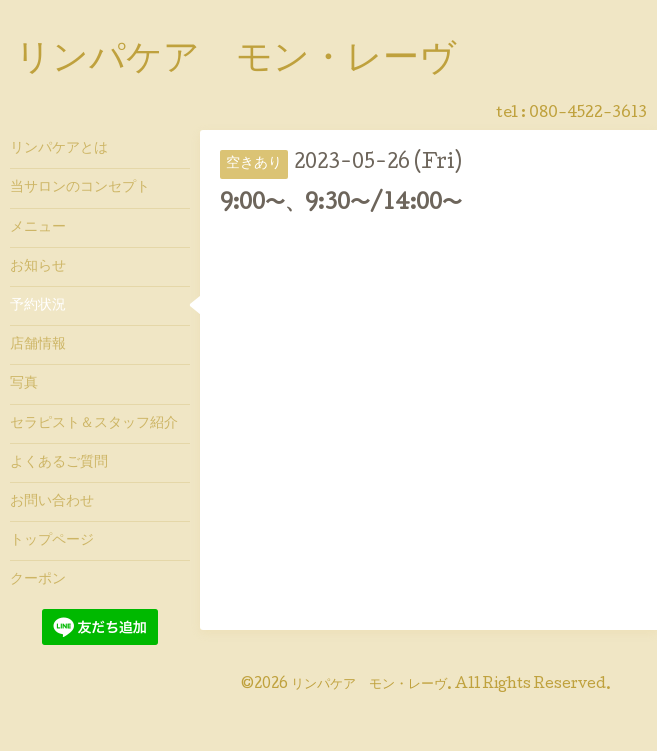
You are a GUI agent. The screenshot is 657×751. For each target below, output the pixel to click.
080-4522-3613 (588, 114)
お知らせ (38, 267)
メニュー (38, 228)
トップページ (52, 541)
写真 (24, 384)
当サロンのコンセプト (80, 188)
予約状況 (38, 306)
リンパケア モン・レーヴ (235, 61)
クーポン (38, 580)
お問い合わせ (52, 502)
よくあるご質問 (59, 463)
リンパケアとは (59, 149)
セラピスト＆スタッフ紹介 (94, 424)
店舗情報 (38, 345)
